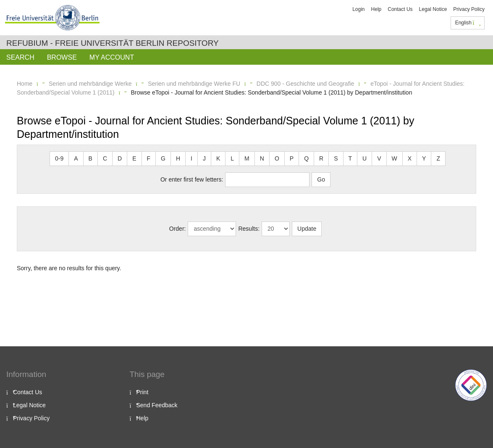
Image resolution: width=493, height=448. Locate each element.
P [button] (292, 158)
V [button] (379, 158)
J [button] (204, 158)
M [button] (247, 158)
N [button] (262, 158)
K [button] (218, 158)
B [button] (90, 158)
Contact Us (400, 9)
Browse (62, 57)
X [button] (410, 158)
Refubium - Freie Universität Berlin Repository (113, 43)
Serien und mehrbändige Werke (90, 84)
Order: (178, 229)
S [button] (336, 158)
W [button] (395, 158)
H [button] (178, 158)
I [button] (191, 158)
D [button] (120, 158)
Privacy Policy (469, 9)
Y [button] (424, 158)
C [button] (105, 158)
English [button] (468, 23)
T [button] (350, 158)
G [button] (163, 158)
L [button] (232, 158)
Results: (249, 229)
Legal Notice (433, 9)
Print (143, 392)
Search (20, 57)
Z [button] (438, 158)
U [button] (365, 158)
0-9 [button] (59, 158)
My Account (112, 57)
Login (358, 9)
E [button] (134, 158)
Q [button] (306, 158)
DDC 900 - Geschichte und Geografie (306, 84)
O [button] (277, 158)
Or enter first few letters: (192, 179)
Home (25, 84)
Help (376, 9)
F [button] (149, 158)
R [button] (321, 158)
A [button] (76, 158)
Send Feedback (157, 405)
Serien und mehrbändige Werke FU (194, 84)
